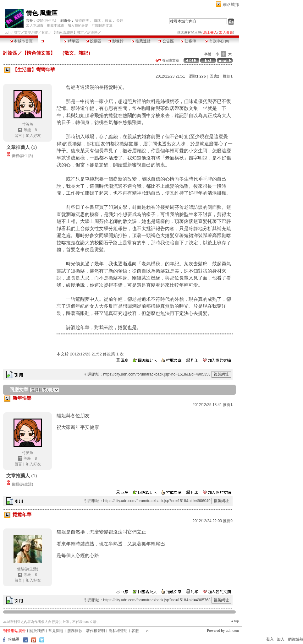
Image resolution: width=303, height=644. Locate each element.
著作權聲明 (96, 631)
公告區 (166, 41)
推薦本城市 (55, 25)
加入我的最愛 (78, 25)
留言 (18, 136)
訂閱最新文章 (102, 25)
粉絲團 (14, 639)
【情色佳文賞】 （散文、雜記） (57, 53)
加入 (281, 639)
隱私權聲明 (118, 631)
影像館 (116, 41)
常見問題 (56, 631)
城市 (17, 32)
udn (8, 32)
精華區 (71, 41)
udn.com (232, 630)
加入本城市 (35, 25)
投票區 (94, 41)
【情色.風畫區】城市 (68, 32)
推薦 (228, 76)
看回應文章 (167, 60)
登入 (270, 639)
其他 (45, 32)
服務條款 (75, 631)
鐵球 (97, 20)
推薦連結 (141, 41)
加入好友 (33, 136)
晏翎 (120, 20)
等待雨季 (82, 20)
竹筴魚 (28, 124)
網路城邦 (231, 5)
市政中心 (217, 41)
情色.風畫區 (42, 13)
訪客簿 (188, 41)
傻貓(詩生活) (46, 20)
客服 (135, 631)
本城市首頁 (21, 41)
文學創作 (31, 32)
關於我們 (37, 631)
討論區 (49, 41)
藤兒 (108, 20)
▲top (235, 621)
